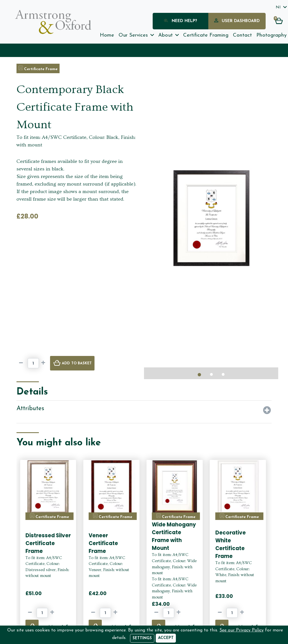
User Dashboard (237, 21)
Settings (142, 638)
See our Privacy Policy (242, 630)
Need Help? (181, 21)
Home (107, 35)
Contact (242, 35)
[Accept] (166, 638)
